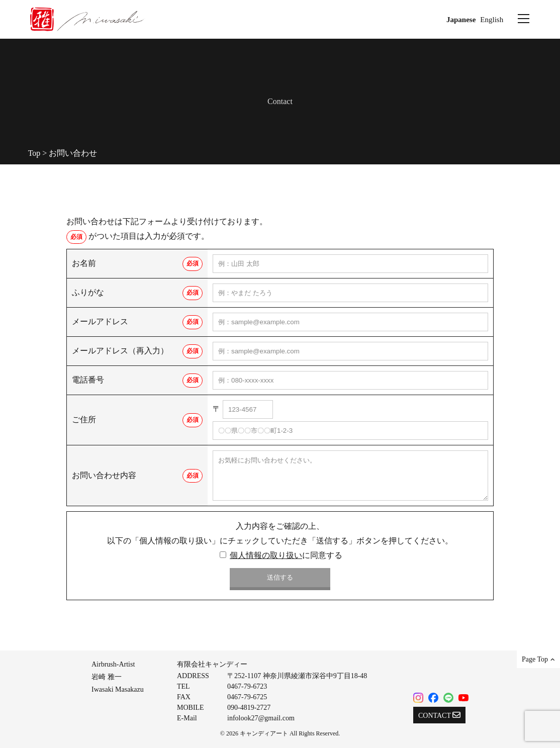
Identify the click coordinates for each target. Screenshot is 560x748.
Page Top (538, 659)
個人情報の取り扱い (266, 555)
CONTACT (439, 715)
